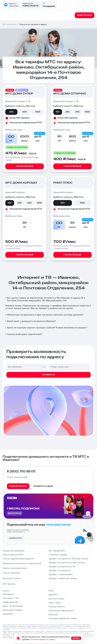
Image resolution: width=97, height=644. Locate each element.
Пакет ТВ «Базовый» (13, 606)
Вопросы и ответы (12, 578)
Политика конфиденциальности (62, 625)
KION (51, 591)
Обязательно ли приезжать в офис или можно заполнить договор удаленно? (44, 315)
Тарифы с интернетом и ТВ (62, 567)
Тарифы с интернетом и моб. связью (67, 563)
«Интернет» (9, 594)
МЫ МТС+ (54, 595)
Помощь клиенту (57, 607)
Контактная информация (61, 611)
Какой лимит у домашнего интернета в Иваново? (30, 321)
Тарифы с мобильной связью (63, 578)
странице (6, 630)
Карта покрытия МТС (13, 555)
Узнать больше (25, 166)
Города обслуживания (14, 551)
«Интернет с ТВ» (11, 598)
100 (58, 112)
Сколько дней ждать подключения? (24, 334)
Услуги (6, 591)
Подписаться (16, 538)
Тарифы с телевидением (61, 575)
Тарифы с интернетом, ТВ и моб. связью (68, 559)
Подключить (29, 306)
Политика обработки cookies (63, 619)
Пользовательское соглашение (14, 628)
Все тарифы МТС (57, 551)
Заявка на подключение (15, 568)
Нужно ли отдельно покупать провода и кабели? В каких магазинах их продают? (46, 328)
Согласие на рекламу (17, 626)
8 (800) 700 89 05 (30, 6)
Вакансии (53, 615)
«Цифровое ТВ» (10, 602)
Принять (76, 638)
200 (11, 112)
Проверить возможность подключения (22, 563)
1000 (38, 112)
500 (25, 112)
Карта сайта (55, 603)
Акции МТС (8, 614)
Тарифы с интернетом (59, 571)
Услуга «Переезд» (12, 573)
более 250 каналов (19, 118)
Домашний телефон (13, 610)
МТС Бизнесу (9, 584)
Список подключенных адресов (18, 559)
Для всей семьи (56, 599)
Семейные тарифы (58, 555)
